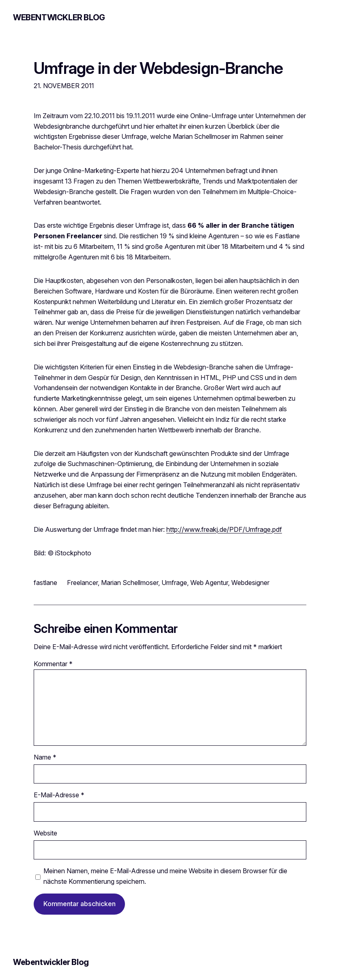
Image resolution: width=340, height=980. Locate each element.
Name (45, 757)
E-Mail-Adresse (59, 795)
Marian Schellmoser (130, 583)
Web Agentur (209, 583)
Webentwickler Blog (59, 17)
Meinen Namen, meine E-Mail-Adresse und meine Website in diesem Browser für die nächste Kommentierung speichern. (165, 876)
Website (45, 833)
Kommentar (53, 664)
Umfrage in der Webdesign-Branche (158, 68)
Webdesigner (250, 583)
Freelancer (82, 583)
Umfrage (174, 583)
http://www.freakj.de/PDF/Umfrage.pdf (224, 529)
